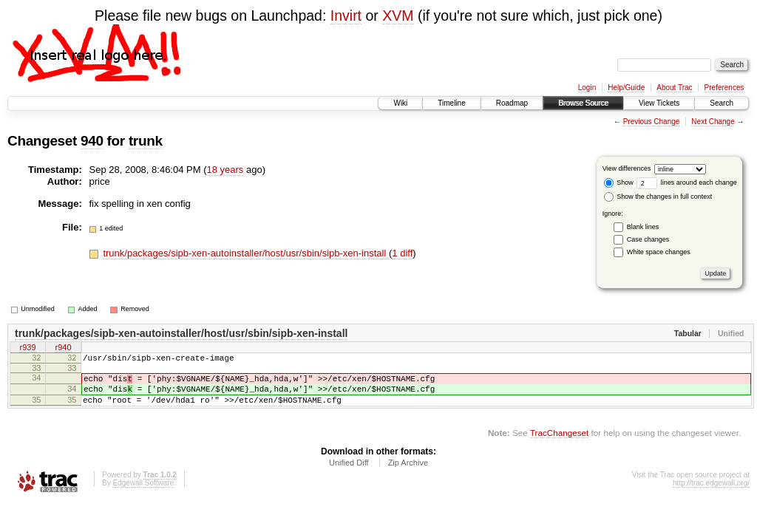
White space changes (659, 252)
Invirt (346, 16)
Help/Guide (626, 88)
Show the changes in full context (658, 197)
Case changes (648, 239)
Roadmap (512, 103)
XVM (398, 16)
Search (722, 103)
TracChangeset (559, 444)
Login (587, 88)
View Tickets (659, 103)
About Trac (674, 88)
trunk (146, 141)
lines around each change (687, 183)
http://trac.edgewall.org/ (711, 494)
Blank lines (643, 227)
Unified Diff (349, 474)
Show (619, 183)
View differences (627, 168)
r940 (63, 349)
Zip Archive (408, 474)
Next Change (713, 122)
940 (92, 141)
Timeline (451, 103)
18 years (225, 170)
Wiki (400, 103)
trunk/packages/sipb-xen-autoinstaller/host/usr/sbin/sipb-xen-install (246, 253)
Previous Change (652, 122)
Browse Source (583, 103)
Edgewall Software (143, 494)
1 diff (402, 253)
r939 (27, 349)
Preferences (724, 88)
